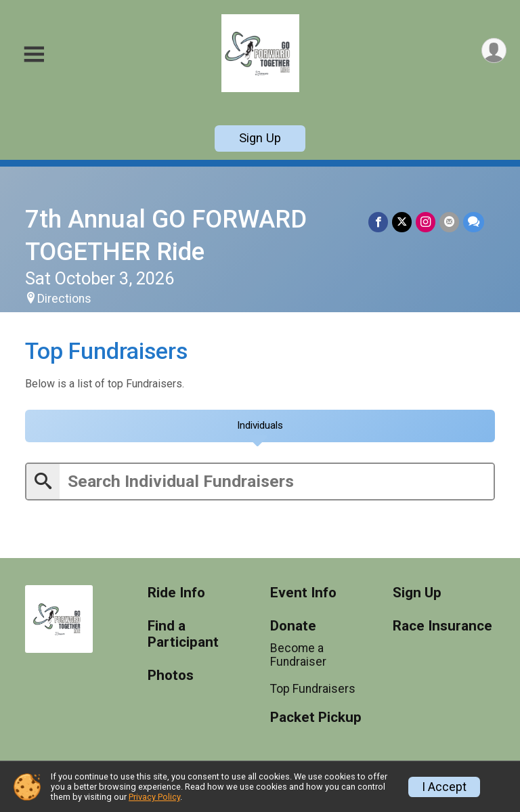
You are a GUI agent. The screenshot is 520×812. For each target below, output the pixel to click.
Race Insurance (442, 626)
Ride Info (176, 593)
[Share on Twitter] (402, 222)
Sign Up (260, 138)
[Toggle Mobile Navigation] (34, 55)
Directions (64, 299)
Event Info (303, 593)
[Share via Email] (449, 222)
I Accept (444, 787)
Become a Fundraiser (298, 655)
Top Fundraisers (313, 689)
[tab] (260, 426)
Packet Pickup (316, 718)
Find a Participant (183, 634)
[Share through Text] (474, 222)
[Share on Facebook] (378, 222)
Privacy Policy (154, 797)
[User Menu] (494, 50)
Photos (171, 676)
